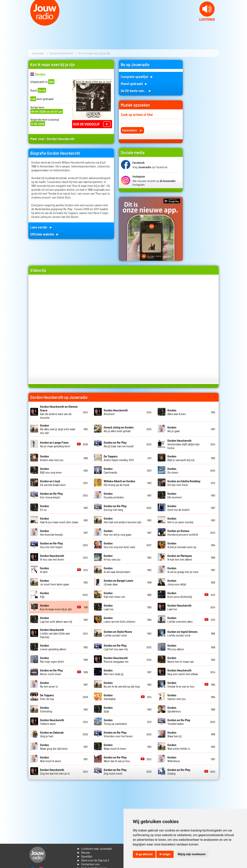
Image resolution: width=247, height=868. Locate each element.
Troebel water (179, 722)
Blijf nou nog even (51, 470)
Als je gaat (174, 429)
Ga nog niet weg (115, 508)
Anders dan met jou (52, 458)
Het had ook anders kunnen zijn (123, 520)
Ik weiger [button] (165, 854)
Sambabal (110, 697)
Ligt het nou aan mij (116, 647)
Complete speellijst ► (137, 77)
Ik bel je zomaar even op (182, 545)
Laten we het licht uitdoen (120, 620)
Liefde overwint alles (180, 620)
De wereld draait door (53, 483)
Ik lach (44, 570)
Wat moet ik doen (51, 759)
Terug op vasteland (115, 722)
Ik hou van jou (112, 557)
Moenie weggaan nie (116, 660)
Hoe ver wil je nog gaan (118, 533)
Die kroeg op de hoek (119, 483)
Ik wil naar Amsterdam (117, 570)
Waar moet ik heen (115, 747)
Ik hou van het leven (52, 557)
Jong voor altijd (177, 582)
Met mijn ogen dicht (52, 660)
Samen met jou (177, 697)
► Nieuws (83, 852)
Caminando (110, 470)
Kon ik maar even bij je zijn (56, 607)
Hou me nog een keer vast (119, 545)
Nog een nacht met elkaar (183, 672)
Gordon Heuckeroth (61, 53)
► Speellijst (85, 856)
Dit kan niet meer (184, 483)
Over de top (47, 697)
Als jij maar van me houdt (119, 444)
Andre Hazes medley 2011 (119, 458)
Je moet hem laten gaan (55, 582)
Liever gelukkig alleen (53, 647)
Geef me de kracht (178, 508)
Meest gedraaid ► (134, 84)
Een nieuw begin (51, 495)
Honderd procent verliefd (183, 533)
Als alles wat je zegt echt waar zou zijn (58, 429)
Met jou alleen (176, 647)
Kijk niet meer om (114, 595)
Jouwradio (38, 53)
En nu (44, 508)
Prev (5, 23)
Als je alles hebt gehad (119, 429)
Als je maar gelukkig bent (55, 444)
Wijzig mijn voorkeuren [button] (191, 854)
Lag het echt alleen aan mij (56, 620)
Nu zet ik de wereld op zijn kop (122, 684)
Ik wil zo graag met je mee (183, 570)
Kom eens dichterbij (180, 595)
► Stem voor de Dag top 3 (93, 860)
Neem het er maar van (181, 660)
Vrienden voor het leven (118, 734)
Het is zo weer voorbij (180, 520)
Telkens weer (52, 722)
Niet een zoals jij (113, 672)
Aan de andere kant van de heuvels (59, 412)
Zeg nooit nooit (115, 771)
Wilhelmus (174, 759)
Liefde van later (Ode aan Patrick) (55, 633)
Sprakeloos (174, 709)
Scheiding (46, 709)
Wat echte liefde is (179, 747)
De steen (173, 470)
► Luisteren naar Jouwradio (95, 848)
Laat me (109, 607)
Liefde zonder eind (118, 633)
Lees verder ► (42, 227)
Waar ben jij (174, 734)
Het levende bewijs (51, 533)
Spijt (108, 709)
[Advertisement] (203, 118)
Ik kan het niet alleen (180, 557)
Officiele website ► (45, 234)
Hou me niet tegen (51, 545)
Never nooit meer (51, 672)
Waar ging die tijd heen (54, 747)
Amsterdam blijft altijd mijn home (184, 444)
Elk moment (175, 495)
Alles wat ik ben (177, 412)
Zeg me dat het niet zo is (55, 771)
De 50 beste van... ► (136, 91)
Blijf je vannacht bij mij (181, 458)
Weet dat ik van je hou (117, 759)
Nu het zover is (49, 684)
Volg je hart (52, 734)
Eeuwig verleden (114, 495)
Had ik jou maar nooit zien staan (59, 520)
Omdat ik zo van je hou (181, 684)
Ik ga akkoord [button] (144, 854)
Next (242, 23)
